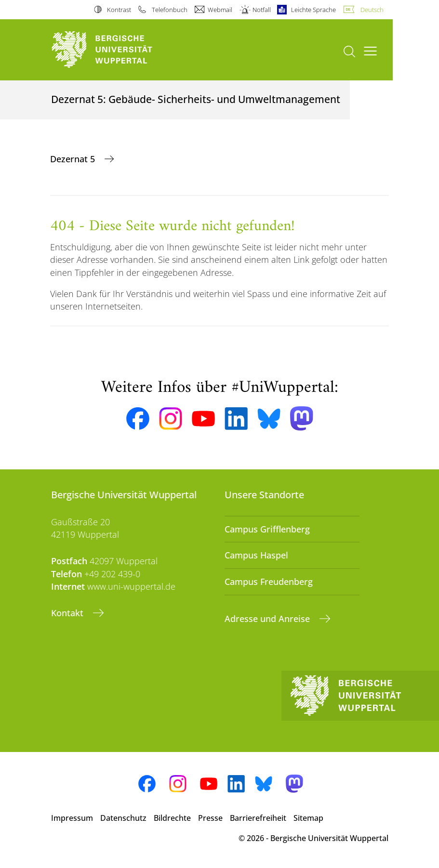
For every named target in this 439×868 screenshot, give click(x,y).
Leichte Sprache (313, 10)
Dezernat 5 (74, 159)
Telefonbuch (170, 10)
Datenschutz (123, 818)
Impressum (72, 818)
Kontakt (68, 613)
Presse (210, 818)
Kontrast (119, 10)
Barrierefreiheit (258, 818)
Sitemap (308, 818)
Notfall (262, 10)
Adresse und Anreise (268, 619)
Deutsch (372, 10)
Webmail (220, 10)
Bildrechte (172, 818)
